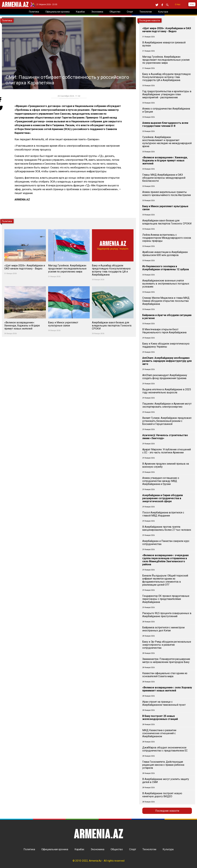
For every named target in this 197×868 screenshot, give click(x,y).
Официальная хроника (55, 849)
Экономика (97, 849)
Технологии (149, 849)
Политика (29, 849)
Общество (117, 849)
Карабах (79, 849)
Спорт (133, 849)
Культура (168, 849)
